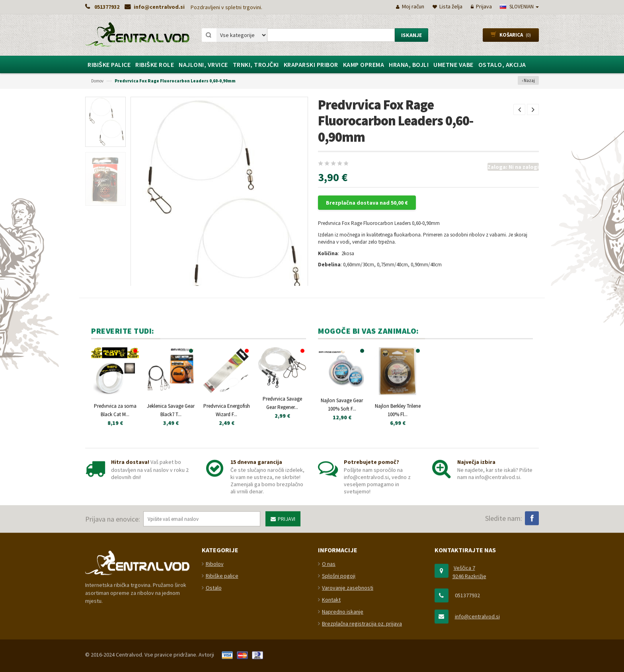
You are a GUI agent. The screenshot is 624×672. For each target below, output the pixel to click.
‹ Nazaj (528, 80)
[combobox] (331, 35)
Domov (97, 81)
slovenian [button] (519, 7)
